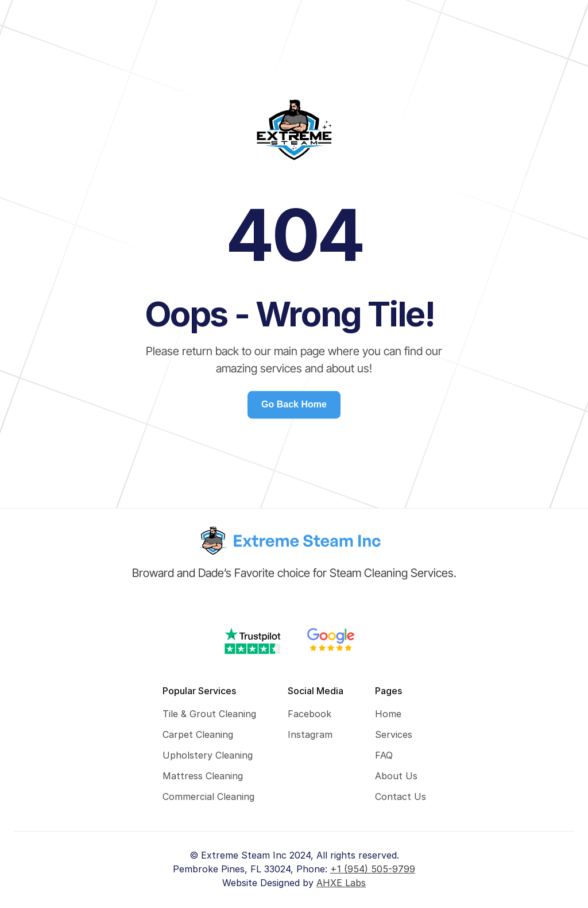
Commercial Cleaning (208, 797)
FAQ (384, 755)
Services (394, 734)
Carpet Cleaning (198, 734)
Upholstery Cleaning (208, 755)
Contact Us (401, 797)
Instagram (310, 734)
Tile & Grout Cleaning (209, 714)
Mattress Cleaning (203, 776)
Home (388, 714)
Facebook (310, 714)
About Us (396, 776)
